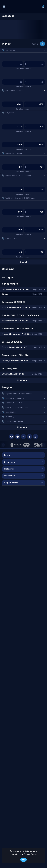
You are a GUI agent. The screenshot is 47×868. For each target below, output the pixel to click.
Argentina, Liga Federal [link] (14, 403)
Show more (23, 380)
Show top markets (23, 69)
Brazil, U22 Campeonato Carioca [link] (17, 407)
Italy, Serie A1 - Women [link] (14, 153)
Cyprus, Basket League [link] (14, 421)
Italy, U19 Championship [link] (14, 90)
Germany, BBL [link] (11, 50)
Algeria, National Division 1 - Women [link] (19, 394)
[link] (43, 7)
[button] (23, 50)
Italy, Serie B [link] (10, 113)
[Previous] (2, 445)
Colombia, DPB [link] (11, 412)
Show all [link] (35, 44)
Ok (23, 860)
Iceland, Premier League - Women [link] (18, 176)
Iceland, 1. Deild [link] (11, 238)
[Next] (45, 445)
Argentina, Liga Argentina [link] (15, 398)
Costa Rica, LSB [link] (11, 417)
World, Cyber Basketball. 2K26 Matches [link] (20, 198)
